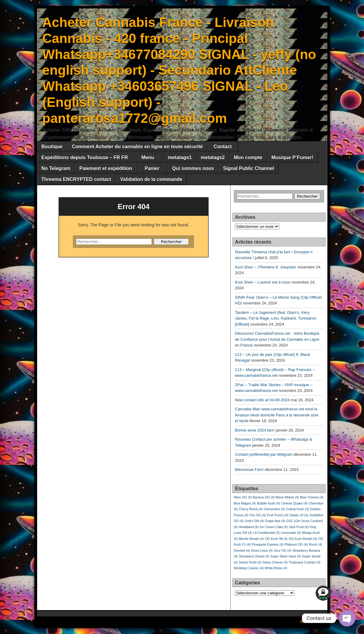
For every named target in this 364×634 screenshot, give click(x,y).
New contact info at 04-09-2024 (262, 400)
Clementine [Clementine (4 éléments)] (274, 509)
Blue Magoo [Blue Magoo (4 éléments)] (245, 503)
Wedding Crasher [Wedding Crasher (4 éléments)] (249, 568)
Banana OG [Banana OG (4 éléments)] (264, 497)
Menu (148, 158)
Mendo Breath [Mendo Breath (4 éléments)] (251, 539)
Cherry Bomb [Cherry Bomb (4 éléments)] (251, 509)
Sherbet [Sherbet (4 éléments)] (242, 550)
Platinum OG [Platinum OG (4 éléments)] (296, 544)
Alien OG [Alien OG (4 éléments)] (243, 497)
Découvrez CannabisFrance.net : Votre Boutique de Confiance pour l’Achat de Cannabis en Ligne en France (277, 339)
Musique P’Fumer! (292, 158)
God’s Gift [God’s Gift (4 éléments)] (254, 521)
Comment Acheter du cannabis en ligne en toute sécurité (137, 147)
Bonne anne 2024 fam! (255, 430)
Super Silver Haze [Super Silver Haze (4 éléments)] (286, 556)
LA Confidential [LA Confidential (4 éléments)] (267, 533)
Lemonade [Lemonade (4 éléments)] (291, 533)
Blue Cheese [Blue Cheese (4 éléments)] (312, 497)
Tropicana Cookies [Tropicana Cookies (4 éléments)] (304, 562)
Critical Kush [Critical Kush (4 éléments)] (297, 509)
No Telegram (56, 168)
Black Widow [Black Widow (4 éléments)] (287, 497)
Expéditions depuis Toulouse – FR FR (85, 158)
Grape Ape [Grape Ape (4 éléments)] (275, 521)
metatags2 (213, 158)
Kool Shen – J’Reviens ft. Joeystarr (266, 267)
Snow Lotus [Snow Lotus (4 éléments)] (262, 550)
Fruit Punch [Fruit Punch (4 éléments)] (277, 515)
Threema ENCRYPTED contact (76, 179)
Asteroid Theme (313, 622)
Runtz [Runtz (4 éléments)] (316, 544)
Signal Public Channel (248, 168)
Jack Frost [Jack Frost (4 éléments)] (299, 527)
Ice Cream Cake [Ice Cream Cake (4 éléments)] (274, 527)
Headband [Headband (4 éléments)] (249, 527)
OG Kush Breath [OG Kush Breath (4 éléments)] (303, 539)
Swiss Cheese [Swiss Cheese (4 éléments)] (275, 562)
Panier (152, 168)
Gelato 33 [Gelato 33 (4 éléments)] (299, 515)
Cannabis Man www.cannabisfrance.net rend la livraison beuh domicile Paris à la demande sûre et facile (277, 415)
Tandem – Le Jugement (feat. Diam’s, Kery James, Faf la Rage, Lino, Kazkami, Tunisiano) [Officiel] (276, 318)
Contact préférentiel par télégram (264, 454)
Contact (223, 147)
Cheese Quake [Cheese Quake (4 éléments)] (294, 503)
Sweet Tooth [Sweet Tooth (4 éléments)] (250, 562)
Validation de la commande (151, 179)
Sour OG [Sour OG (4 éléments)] (283, 550)
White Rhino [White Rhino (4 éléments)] (276, 568)
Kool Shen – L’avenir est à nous (263, 282)
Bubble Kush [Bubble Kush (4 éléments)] (268, 503)
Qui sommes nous (193, 168)
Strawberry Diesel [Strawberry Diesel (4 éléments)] (254, 556)
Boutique (52, 147)
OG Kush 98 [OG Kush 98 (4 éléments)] (276, 539)
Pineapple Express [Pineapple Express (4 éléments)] (268, 544)
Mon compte (248, 158)
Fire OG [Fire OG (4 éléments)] (258, 515)
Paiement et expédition (106, 168)
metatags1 (180, 158)
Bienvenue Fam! (249, 470)
